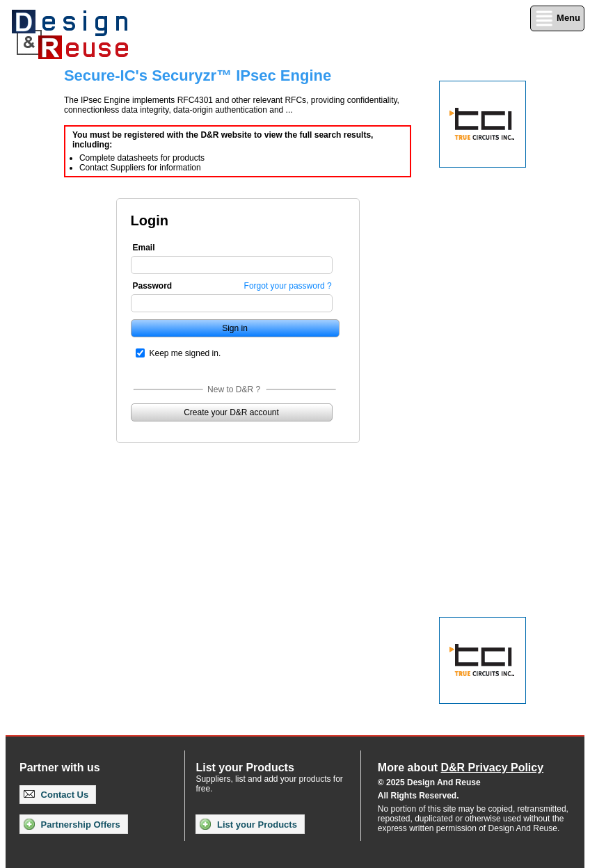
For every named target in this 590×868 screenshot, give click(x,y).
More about (461, 767)
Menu (557, 18)
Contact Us (56, 795)
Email (144, 248)
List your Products (248, 824)
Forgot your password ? (288, 286)
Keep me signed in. (185, 353)
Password (153, 286)
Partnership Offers (72, 824)
